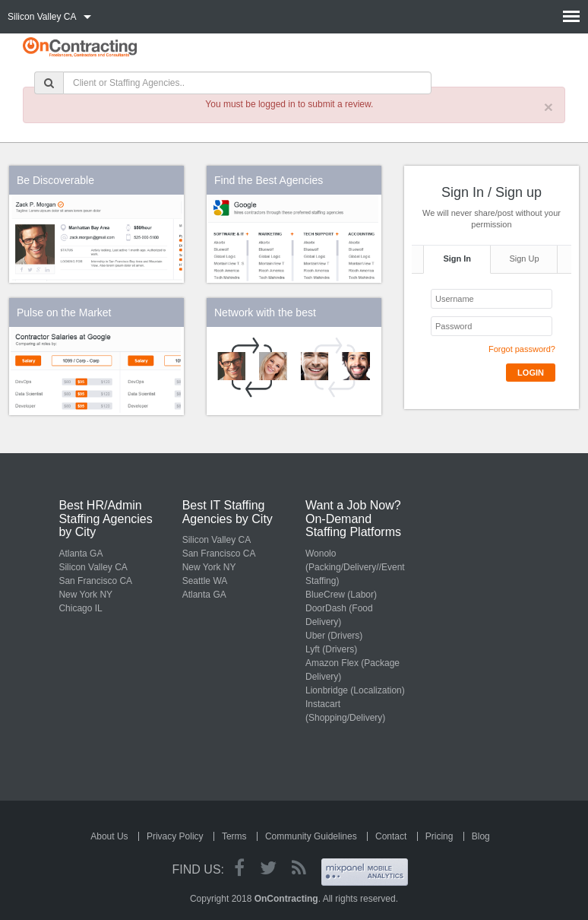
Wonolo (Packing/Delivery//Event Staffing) (355, 567)
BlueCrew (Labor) (341, 595)
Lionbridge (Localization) (355, 690)
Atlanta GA (81, 554)
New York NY (85, 595)
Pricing (439, 836)
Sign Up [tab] (524, 259)
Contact (391, 836)
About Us (109, 836)
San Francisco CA (95, 581)
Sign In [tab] (457, 259)
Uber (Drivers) (334, 636)
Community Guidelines (311, 836)
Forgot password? (522, 349)
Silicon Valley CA (93, 567)
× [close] (548, 107)
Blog (481, 836)
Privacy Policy (175, 836)
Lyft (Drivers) (331, 649)
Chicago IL (80, 608)
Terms (234, 836)
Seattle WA (205, 581)
